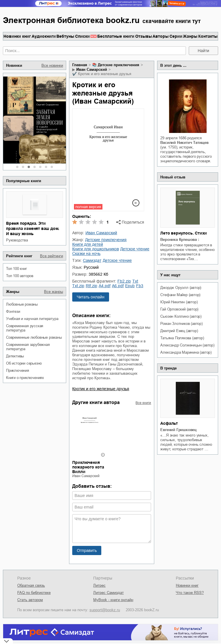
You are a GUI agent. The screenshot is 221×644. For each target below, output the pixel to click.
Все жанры (54, 292)
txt (135, 281)
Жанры (190, 36)
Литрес (99, 585)
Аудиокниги (44, 36)
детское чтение (135, 249)
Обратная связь (31, 585)
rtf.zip (92, 286)
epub (130, 286)
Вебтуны (65, 36)
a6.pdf (118, 286)
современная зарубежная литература (28, 347)
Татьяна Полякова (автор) (182, 338)
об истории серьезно (24, 363)
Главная (80, 65)
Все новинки (52, 65)
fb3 (140, 286)
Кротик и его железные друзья (101, 389)
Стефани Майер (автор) (180, 295)
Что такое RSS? (190, 593)
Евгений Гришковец (178, 430)
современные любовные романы (34, 337)
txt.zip (78, 286)
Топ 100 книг (17, 269)
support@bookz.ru (105, 610)
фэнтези (13, 311)
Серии (176, 36)
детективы (15, 356)
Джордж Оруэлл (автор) (181, 288)
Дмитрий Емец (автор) (179, 331)
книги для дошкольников (96, 249)
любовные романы (22, 304)
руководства (17, 240)
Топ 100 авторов (20, 276)
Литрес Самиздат (108, 593)
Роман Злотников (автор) (181, 324)
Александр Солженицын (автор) (187, 345)
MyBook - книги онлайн (113, 600)
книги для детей (88, 244)
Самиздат (92, 260)
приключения (18, 370)
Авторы (161, 36)
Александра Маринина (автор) (186, 352)
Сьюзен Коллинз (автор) (181, 316)
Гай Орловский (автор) (179, 309)
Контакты (208, 36)
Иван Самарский (92, 69)
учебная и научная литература (32, 319)
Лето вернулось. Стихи (184, 233)
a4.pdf (105, 286)
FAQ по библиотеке (34, 593)
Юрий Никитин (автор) (179, 302)
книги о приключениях (25, 378)
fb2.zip (124, 281)
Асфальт (169, 423)
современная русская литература (25, 328)
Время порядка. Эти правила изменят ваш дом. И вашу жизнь (33, 228)
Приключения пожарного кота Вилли (88, 467)
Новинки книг (17, 36)
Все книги (143, 403)
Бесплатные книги (116, 36)
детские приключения (119, 65)
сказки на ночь (86, 254)
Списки (82, 36)
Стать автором (30, 600)
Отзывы (144, 36)
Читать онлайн (91, 297)
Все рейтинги (52, 256)
